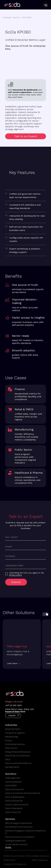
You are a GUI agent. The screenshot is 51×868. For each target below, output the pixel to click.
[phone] (26, 566)
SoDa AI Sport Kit (13, 812)
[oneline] (26, 556)
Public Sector (11, 748)
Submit (16, 582)
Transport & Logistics (15, 733)
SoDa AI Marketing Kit (15, 797)
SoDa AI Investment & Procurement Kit (23, 793)
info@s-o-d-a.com (14, 702)
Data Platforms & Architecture (19, 827)
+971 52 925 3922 (13, 705)
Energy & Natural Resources (18, 752)
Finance (9, 740)
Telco (8, 759)
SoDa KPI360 (27, 17)
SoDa (8, 847)
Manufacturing (11, 737)
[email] (26, 547)
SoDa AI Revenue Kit (14, 789)
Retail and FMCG (13, 729)
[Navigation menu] (46, 5)
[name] (26, 537)
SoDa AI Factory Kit (14, 801)
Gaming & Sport (12, 767)
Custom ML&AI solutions (16, 844)
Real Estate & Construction (18, 756)
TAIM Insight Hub (13, 778)
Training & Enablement (15, 841)
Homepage (7, 17)
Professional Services (15, 744)
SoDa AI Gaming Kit (14, 808)
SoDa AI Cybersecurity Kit (17, 804)
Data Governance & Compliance (20, 837)
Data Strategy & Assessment (18, 823)
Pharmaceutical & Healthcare (18, 763)
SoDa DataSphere (13, 782)
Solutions (16, 17)
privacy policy (16, 575)
